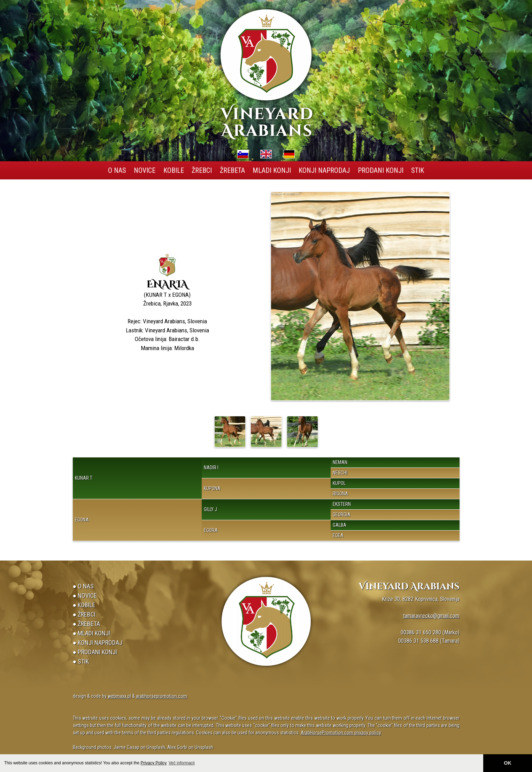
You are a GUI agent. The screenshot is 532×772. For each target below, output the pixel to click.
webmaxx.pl (119, 696)
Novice (145, 170)
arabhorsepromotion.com (161, 696)
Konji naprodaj (324, 170)
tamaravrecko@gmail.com (431, 616)
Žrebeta (232, 170)
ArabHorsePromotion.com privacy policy (341, 733)
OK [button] (508, 763)
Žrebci (202, 170)
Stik (418, 170)
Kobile (174, 170)
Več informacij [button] (182, 763)
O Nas (117, 170)
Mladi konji (272, 170)
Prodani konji (381, 170)
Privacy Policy (154, 763)
